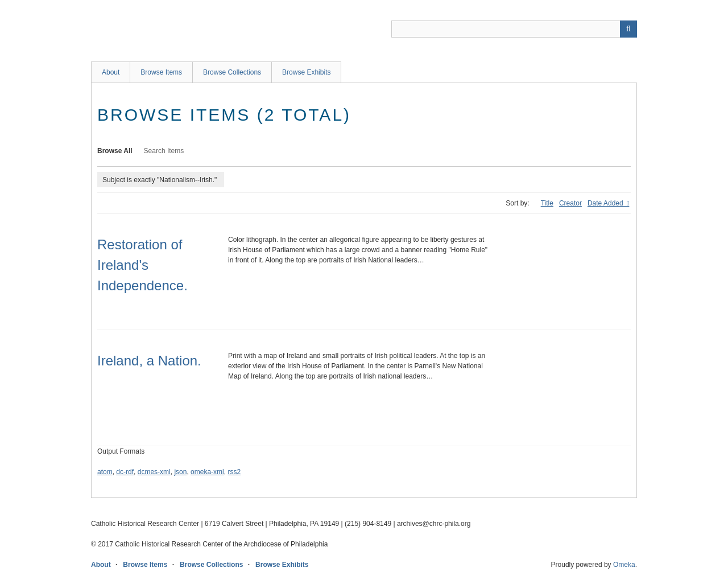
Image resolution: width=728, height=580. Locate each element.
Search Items (164, 151)
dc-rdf (125, 472)
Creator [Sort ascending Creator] (570, 203)
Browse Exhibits (306, 72)
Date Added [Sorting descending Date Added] (606, 203)
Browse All (115, 151)
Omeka (624, 565)
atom (105, 472)
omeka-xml (207, 472)
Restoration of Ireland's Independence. (142, 265)
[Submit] (628, 29)
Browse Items (161, 72)
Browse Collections (232, 72)
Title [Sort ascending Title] (547, 203)
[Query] (514, 29)
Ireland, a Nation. (149, 361)
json (180, 472)
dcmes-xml (154, 472)
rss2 (234, 472)
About (111, 72)
